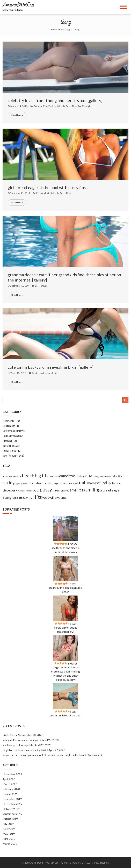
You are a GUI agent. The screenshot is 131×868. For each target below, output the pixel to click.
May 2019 (9, 834)
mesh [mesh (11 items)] (76, 483)
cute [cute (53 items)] (89, 476)
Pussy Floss (72, 106)
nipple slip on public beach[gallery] (66, 630)
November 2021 (12, 774)
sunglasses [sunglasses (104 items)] (13, 497)
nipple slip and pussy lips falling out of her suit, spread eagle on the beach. (45, 755)
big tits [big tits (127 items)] (42, 476)
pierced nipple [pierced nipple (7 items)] (26, 491)
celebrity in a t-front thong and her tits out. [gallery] (55, 100)
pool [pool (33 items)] (36, 490)
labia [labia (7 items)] (65, 483)
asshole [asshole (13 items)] (17, 476)
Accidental (9, 421)
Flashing (52, 106)
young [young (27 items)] (61, 498)
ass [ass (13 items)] (10, 476)
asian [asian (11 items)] (5, 476)
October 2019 (11, 809)
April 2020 (9, 779)
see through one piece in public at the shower (66, 550)
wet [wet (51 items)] (46, 497)
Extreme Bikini (41, 106)
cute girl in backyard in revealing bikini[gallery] (51, 367)
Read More (17, 115)
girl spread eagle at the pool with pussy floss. (48, 187)
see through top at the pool (66, 715)
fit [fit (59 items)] (11, 483)
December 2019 (12, 799)
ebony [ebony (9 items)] (96, 476)
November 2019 (12, 804)
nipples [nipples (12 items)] (111, 483)
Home (54, 29)
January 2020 (10, 794)
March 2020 (10, 784)
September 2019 (12, 814)
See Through (84, 106)
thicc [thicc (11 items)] (31, 498)
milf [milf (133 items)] (83, 482)
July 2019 (8, 824)
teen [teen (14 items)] (26, 498)
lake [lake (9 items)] (70, 483)
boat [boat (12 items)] (51, 476)
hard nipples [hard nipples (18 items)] (45, 483)
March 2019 (10, 844)
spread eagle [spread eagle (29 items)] (110, 490)
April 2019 (9, 839)
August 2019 (10, 819)
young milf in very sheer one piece (22, 740)
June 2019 (9, 829)
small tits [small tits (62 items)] (77, 490)
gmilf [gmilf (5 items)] (30, 483)
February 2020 (11, 789)
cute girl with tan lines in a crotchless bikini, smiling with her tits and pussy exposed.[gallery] (65, 673)
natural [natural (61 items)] (101, 483)
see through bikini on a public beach (66, 590)
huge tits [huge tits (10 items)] (58, 483)
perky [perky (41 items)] (15, 490)
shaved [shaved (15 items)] (65, 490)
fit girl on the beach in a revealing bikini (25, 750)
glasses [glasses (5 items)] (24, 483)
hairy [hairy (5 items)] (34, 483)
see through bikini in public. (18, 745)
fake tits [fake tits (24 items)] (117, 476)
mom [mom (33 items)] (91, 483)
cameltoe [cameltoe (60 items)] (67, 476)
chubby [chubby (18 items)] (80, 476)
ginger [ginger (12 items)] (17, 483)
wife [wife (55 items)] (53, 497)
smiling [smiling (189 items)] (93, 490)
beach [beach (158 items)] (28, 476)
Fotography (75, 863)
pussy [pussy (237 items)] (46, 490)
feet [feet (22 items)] (5, 483)
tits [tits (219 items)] (38, 497)
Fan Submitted (11, 436)
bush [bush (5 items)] (57, 477)
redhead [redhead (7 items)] (57, 491)
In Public (61, 106)
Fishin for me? (11, 735)
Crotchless (38, 373)
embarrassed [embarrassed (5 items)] (105, 477)
